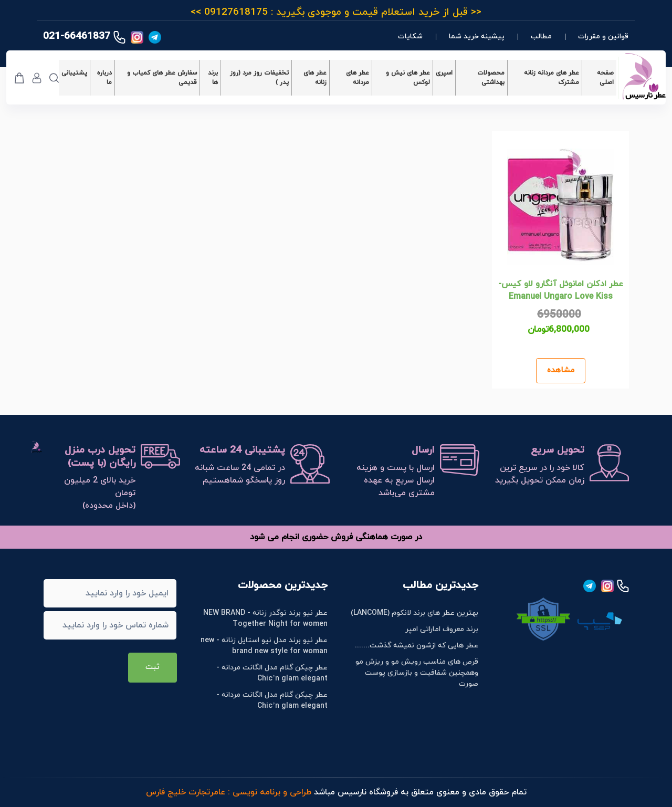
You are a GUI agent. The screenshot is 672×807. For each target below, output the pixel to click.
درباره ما (104, 78)
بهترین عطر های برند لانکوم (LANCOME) (414, 613)
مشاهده (561, 370)
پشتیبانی (74, 73)
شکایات (410, 36)
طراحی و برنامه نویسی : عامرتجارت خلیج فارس (229, 792)
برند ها (213, 78)
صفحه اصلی (605, 78)
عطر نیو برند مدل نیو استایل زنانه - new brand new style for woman (264, 646)
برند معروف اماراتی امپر (442, 629)
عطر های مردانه (358, 78)
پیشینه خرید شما (477, 36)
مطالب (541, 36)
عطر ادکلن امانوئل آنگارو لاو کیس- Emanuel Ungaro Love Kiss (561, 290)
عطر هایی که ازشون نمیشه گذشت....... (417, 646)
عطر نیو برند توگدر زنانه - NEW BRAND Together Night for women (265, 619)
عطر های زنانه (315, 78)
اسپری (444, 73)
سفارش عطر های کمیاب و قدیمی (162, 78)
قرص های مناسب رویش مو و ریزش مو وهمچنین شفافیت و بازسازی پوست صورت (417, 673)
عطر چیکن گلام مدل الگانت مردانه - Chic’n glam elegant (272, 673)
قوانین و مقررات (603, 36)
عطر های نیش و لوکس (408, 78)
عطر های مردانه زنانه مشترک (552, 78)
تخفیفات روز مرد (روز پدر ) (259, 78)
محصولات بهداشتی (491, 78)
